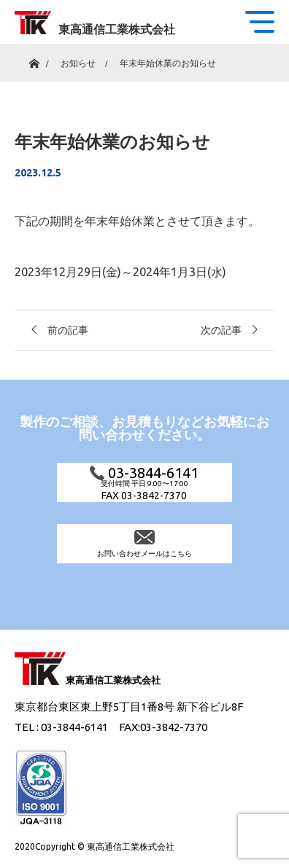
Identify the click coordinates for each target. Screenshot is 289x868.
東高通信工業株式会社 (117, 29)
